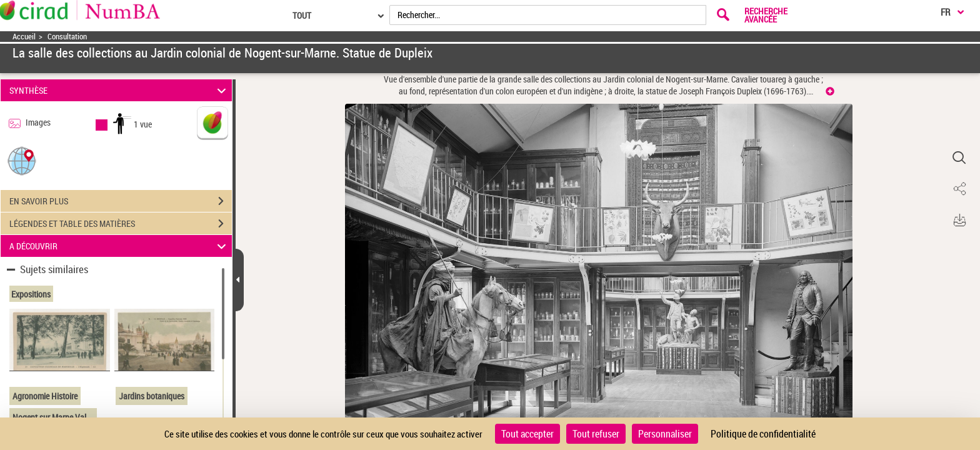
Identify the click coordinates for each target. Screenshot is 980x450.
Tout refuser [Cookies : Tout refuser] (596, 434)
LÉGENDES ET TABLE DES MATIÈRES (121, 224)
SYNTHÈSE (120, 90)
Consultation (67, 37)
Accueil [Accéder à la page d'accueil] (24, 37)
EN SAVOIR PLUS (121, 201)
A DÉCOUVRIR (120, 246)
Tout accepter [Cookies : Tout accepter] (527, 434)
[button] (22, 160)
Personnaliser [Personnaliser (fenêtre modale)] (665, 434)
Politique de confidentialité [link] (763, 434)
